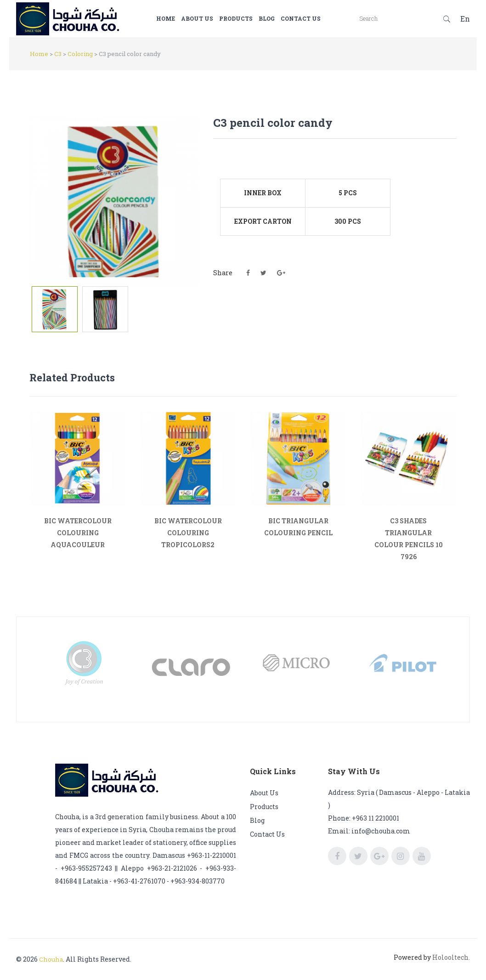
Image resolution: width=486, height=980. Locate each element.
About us (211, 18)
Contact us (314, 18)
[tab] (55, 309)
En (465, 19)
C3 (58, 54)
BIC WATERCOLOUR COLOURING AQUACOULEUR (78, 533)
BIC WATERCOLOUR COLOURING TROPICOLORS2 (188, 533)
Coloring (80, 54)
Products (250, 18)
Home (179, 18)
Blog (280, 18)
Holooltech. (451, 957)
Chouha (51, 959)
